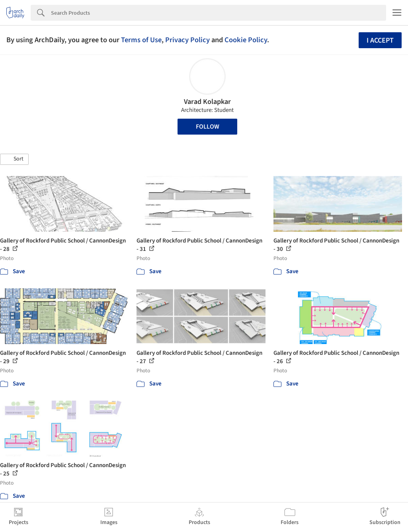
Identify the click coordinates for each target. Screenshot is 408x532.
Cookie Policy (246, 40)
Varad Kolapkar (207, 102)
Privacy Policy (187, 40)
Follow (208, 127)
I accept (380, 40)
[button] (14, 159)
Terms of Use (141, 40)
